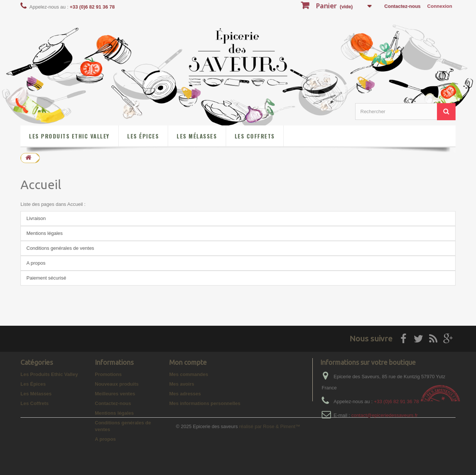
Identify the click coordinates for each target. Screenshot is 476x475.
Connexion (440, 6)
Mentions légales (45, 233)
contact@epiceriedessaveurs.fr (385, 415)
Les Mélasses (197, 136)
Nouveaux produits (117, 384)
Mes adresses (185, 394)
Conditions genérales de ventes (60, 248)
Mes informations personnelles (205, 403)
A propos (36, 263)
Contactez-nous (402, 6)
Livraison (36, 218)
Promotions (108, 374)
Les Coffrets (255, 136)
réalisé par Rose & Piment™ (270, 466)
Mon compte (188, 362)
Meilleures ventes (115, 394)
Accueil (41, 184)
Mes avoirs (182, 384)
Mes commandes (189, 374)
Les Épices (143, 136)
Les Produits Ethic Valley (69, 136)
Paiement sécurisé (46, 278)
